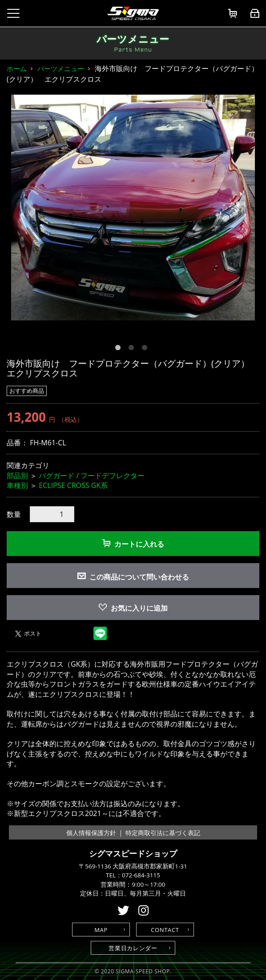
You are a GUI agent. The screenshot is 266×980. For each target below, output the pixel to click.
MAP (101, 930)
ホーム (17, 68)
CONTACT (165, 930)
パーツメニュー (61, 68)
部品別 (17, 476)
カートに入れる (133, 544)
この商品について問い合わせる (139, 577)
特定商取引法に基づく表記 (163, 833)
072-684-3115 (141, 875)
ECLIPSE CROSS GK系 (73, 485)
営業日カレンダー (133, 948)
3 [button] (146, 349)
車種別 (17, 485)
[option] (133, 208)
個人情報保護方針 (91, 833)
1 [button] (120, 349)
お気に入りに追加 (133, 608)
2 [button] (133, 349)
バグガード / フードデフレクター (92, 476)
